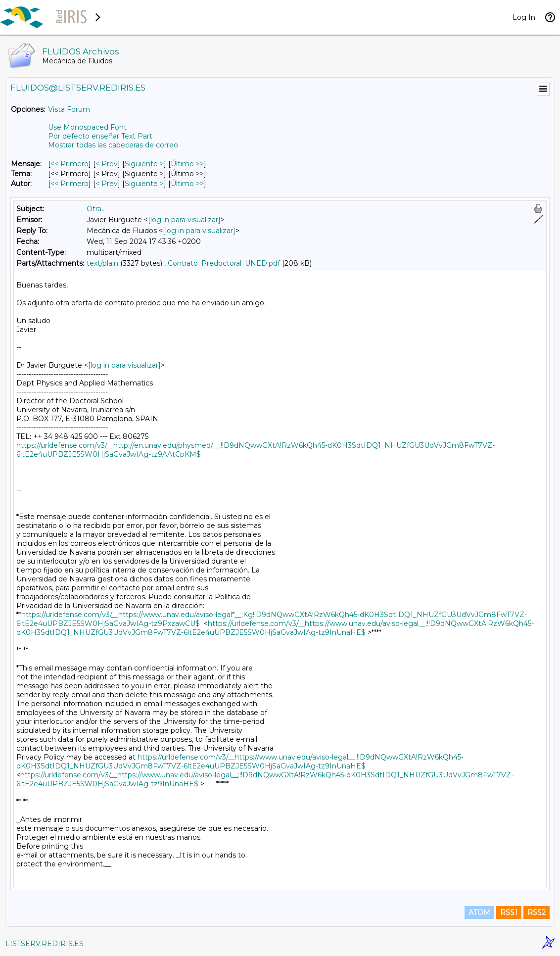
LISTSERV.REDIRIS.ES (45, 944)
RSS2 (537, 912)
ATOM (479, 912)
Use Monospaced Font (87, 127)
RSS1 (509, 912)
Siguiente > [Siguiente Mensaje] (144, 164)
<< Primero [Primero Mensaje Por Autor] (70, 184)
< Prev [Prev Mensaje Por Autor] (107, 184)
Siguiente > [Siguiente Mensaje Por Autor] (144, 184)
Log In (524, 17)
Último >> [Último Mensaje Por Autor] (187, 184)
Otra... (96, 209)
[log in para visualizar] (184, 220)
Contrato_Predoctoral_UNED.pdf (224, 263)
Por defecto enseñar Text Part (100, 136)
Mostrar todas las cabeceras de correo (113, 145)
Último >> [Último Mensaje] (187, 164)
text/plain (102, 263)
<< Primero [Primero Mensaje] (70, 164)
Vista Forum (69, 109)
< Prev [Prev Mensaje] (107, 164)
